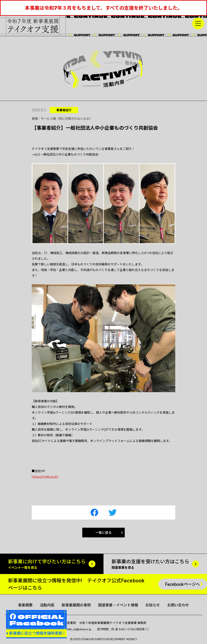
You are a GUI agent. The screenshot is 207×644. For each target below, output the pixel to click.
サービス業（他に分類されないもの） (67, 119)
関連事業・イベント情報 (118, 605)
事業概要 (25, 605)
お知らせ (153, 605)
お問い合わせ (178, 605)
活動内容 (47, 605)
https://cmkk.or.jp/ (45, 477)
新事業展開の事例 (76, 605)
